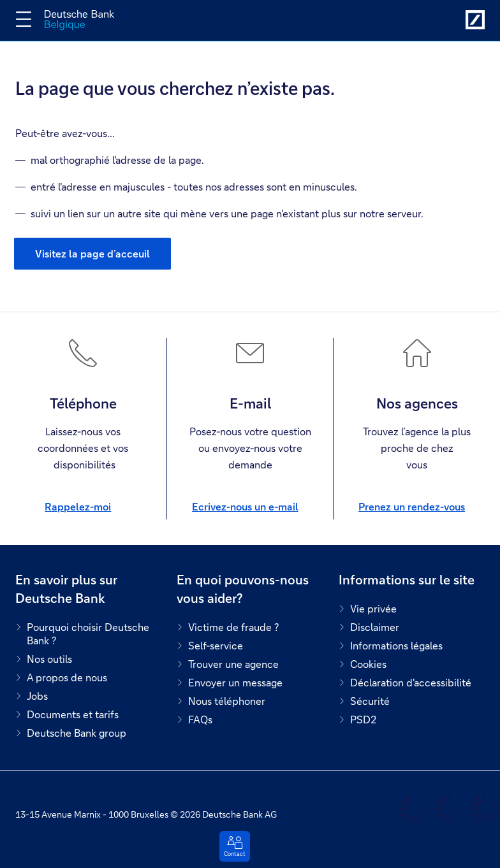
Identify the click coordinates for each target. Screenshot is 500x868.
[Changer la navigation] (24, 19)
